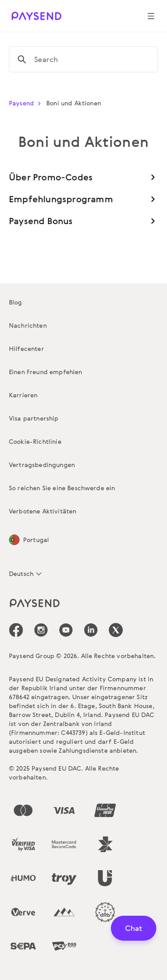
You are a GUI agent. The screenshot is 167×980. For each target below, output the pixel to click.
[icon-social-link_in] (41, 630)
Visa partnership (34, 418)
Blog (16, 302)
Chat (134, 928)
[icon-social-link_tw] (116, 630)
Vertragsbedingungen (42, 465)
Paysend (27, 103)
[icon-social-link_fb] (16, 630)
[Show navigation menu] (151, 16)
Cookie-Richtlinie (35, 441)
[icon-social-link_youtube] (66, 630)
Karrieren (23, 395)
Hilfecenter (26, 348)
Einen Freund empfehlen (46, 372)
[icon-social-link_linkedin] (91, 630)
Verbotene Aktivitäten (43, 511)
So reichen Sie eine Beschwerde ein (62, 488)
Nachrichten (28, 325)
